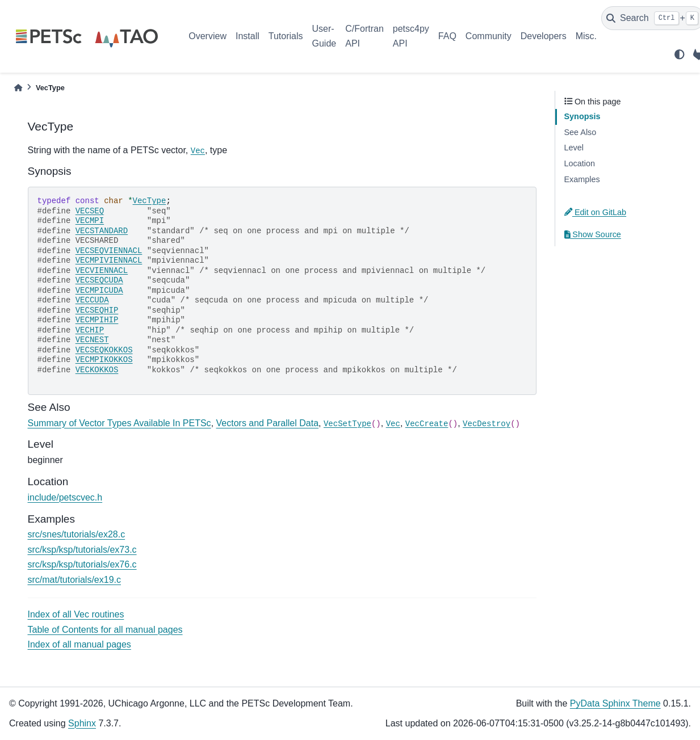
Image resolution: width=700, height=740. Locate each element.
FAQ (447, 36)
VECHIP (90, 330)
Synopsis (582, 116)
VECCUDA (92, 300)
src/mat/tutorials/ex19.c (75, 580)
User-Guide (324, 36)
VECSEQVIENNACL (109, 251)
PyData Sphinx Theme (615, 703)
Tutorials (286, 36)
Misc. (586, 36)
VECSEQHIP (97, 310)
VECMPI (90, 221)
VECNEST (92, 340)
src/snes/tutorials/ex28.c (77, 534)
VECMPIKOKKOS (104, 360)
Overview (208, 36)
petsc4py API (411, 36)
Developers (544, 36)
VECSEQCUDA (99, 280)
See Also (580, 132)
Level (574, 148)
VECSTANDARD (102, 231)
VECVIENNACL (102, 271)
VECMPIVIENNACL (109, 260)
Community (489, 36)
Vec (198, 151)
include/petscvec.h (65, 497)
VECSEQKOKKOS (104, 350)
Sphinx (82, 723)
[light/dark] (680, 54)
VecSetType (347, 424)
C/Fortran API (364, 36)
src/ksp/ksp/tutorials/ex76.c (82, 564)
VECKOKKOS (97, 370)
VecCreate (427, 424)
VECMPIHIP (97, 320)
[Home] (18, 88)
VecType (150, 201)
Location (580, 163)
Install (248, 36)
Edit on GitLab (596, 212)
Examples (582, 179)
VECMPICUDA (99, 291)
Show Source (593, 234)
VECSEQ (90, 211)
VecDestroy (487, 424)
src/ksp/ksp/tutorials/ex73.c (82, 550)
